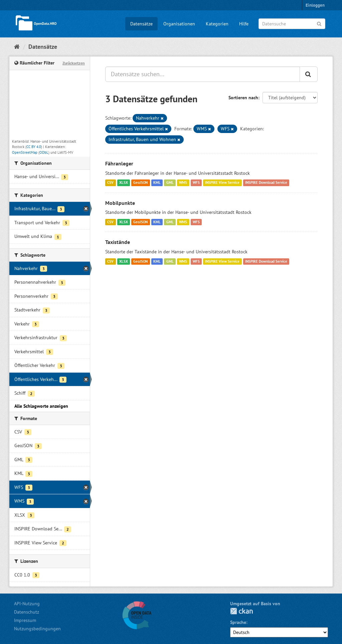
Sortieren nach (243, 98)
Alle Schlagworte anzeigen (41, 406)
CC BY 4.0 (34, 147)
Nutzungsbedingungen (37, 629)
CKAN (241, 611)
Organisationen (179, 24)
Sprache (238, 622)
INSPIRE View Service (222, 183)
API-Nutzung (27, 604)
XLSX (124, 183)
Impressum (25, 620)
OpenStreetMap (25, 152)
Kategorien (217, 24)
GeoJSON (140, 183)
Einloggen (315, 5)
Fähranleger (119, 163)
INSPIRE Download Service (266, 183)
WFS (196, 183)
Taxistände (118, 242)
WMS (183, 183)
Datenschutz (27, 612)
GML (170, 183)
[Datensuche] (292, 24)
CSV (110, 183)
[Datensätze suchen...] (203, 74)
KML (157, 183)
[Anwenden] (319, 23)
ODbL (44, 152)
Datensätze (141, 24)
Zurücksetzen (74, 63)
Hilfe (244, 24)
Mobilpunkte (120, 203)
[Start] (17, 47)
